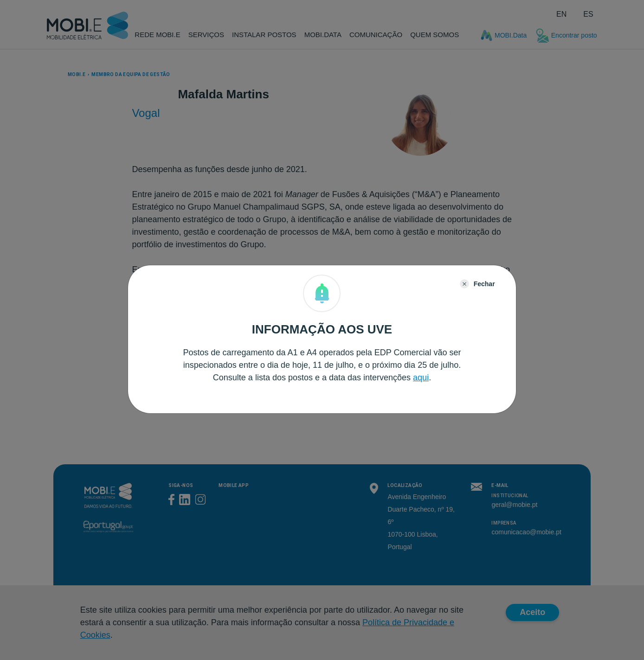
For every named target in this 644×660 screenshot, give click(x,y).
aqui (421, 378)
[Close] (477, 284)
